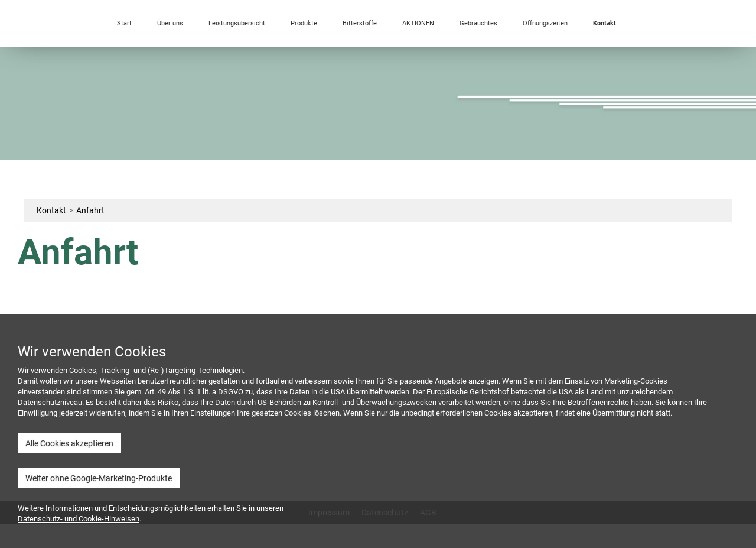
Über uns (170, 23)
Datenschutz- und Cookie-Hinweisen (79, 519)
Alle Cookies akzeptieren (69, 443)
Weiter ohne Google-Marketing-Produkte (99, 478)
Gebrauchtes (478, 23)
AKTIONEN (418, 23)
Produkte (304, 23)
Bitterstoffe (360, 23)
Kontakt (605, 23)
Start (124, 23)
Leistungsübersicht (237, 23)
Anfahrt (90, 210)
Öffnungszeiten (545, 23)
